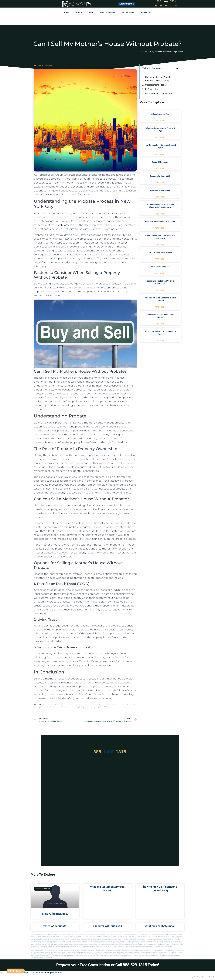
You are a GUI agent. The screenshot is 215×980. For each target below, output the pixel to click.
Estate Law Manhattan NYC (51, 951)
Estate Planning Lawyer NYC (68, 935)
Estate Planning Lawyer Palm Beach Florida (141, 936)
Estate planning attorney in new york (139, 951)
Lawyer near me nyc (132, 954)
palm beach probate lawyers (120, 943)
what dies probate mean (160, 190)
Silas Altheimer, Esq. (160, 114)
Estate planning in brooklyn (65, 952)
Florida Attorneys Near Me (62, 938)
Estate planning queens (121, 954)
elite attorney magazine (166, 938)
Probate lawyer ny (35, 956)
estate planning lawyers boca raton (164, 940)
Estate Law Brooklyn (96, 951)
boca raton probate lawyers (73, 943)
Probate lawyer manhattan (168, 956)
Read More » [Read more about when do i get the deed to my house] (160, 324)
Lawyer (81, 5)
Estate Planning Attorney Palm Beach (160, 936)
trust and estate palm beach (145, 946)
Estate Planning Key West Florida (89, 938)
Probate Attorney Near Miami (38, 936)
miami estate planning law (80, 946)
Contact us (146, 13)
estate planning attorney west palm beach (106, 941)
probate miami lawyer (119, 946)
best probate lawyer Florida (97, 945)
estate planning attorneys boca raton (50, 941)
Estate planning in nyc (91, 952)
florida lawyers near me (53, 946)
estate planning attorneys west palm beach (127, 941)
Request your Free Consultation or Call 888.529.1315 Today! (108, 965)
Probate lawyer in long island (130, 956)
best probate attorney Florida (68, 945)
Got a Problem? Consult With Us (161, 94)
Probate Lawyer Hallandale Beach (126, 935)
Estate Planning (80, 3)
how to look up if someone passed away (160, 888)
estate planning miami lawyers (42, 940)
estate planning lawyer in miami (161, 945)
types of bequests (160, 162)
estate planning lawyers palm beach (146, 940)
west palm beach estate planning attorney (169, 941)
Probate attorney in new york (91, 956)
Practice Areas (107, 13)
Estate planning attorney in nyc (156, 951)
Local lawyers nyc (149, 954)
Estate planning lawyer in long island (138, 952)
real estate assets (61, 225)
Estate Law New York (63, 951)
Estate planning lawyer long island (54, 954)
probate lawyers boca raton (147, 943)
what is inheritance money (160, 252)
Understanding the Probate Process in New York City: (158, 79)
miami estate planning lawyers (95, 946)
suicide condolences (160, 267)
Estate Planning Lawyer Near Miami (156, 935)
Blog (92, 13)
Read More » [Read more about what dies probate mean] (160, 197)
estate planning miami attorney (57, 940)
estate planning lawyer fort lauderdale (143, 945)
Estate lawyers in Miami (167, 946)
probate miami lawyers (82, 940)
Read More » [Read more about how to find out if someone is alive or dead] (160, 307)
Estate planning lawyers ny (82, 954)
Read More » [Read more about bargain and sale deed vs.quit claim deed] (160, 290)
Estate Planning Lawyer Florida (94, 935)
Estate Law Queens (86, 951)
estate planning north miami (176, 945)
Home (66, 13)
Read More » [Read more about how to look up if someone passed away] (160, 154)
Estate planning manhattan (109, 954)
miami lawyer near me (108, 946)
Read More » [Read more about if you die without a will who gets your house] (160, 245)
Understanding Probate (156, 85)
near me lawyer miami (94, 940)
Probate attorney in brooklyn (47, 956)
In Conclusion (152, 89)
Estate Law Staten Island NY (38, 951)
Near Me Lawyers (114, 935)
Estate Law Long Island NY (75, 951)
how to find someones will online (160, 221)
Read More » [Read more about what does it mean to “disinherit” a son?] (160, 341)
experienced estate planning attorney (57, 258)
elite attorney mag (156, 938)
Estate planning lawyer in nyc (38, 954)
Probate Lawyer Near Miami (141, 935)
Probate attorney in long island (61, 956)
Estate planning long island (96, 954)
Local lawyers (141, 954)
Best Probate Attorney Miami (52, 936)
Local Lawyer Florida (50, 938)
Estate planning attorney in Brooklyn (44, 957)
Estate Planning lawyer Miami (38, 938)
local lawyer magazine (133, 938)
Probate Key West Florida (74, 938)
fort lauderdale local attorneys (66, 946)
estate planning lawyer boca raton (129, 940)
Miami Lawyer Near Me (81, 935)
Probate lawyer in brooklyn (116, 956)
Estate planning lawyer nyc (69, 954)
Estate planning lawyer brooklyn (105, 952)
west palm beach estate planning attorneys (148, 941)
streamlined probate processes (76, 531)
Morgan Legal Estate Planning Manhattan (42, 973)
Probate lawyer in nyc (156, 956)
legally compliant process (105, 288)
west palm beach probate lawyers (105, 943)
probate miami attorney (71, 940)
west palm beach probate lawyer (88, 943)
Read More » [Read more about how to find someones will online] (160, 228)
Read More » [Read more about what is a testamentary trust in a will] (160, 138)
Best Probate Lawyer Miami (66, 936)
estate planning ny (125, 951)
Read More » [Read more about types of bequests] (160, 169)
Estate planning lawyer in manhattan (156, 952)
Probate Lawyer (172, 943)
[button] (177, 68)
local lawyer (115, 938)
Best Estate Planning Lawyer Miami (81, 936)
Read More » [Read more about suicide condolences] (160, 273)
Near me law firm (158, 954)
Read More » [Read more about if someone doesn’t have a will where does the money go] (160, 214)
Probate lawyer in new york (144, 956)
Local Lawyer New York (115, 951)
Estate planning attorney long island (172, 951)
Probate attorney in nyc (104, 956)
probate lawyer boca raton (161, 943)
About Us (79, 13)
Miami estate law (157, 946)
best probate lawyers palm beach (113, 945)
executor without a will (160, 176)
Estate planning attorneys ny (52, 952)
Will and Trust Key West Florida (104, 938)
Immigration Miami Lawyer (176, 936)
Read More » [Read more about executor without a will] (160, 183)
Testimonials (128, 13)
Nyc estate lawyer (167, 954)
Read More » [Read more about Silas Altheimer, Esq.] (160, 121)
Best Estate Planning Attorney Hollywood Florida (119, 936)
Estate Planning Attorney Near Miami (174, 935)
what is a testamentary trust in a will (107, 888)
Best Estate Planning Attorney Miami (98, 936)
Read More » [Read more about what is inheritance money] (160, 259)
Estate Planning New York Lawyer (39, 935)
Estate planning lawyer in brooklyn (121, 952)
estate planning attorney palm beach (86, 941)
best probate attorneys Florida (83, 945)
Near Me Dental (106, 935)
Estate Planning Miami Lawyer (54, 935)
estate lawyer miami (116, 940)
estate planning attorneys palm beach (68, 941)
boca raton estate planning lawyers (57, 943)
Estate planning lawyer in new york (174, 952)
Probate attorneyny (177, 954)
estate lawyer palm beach (127, 945)
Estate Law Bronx (105, 951)
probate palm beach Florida (131, 946)
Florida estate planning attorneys (39, 946)
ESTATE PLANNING (43, 66)
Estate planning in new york (79, 952)
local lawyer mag (123, 938)
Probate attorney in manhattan (76, 956)
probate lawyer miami (105, 940)
